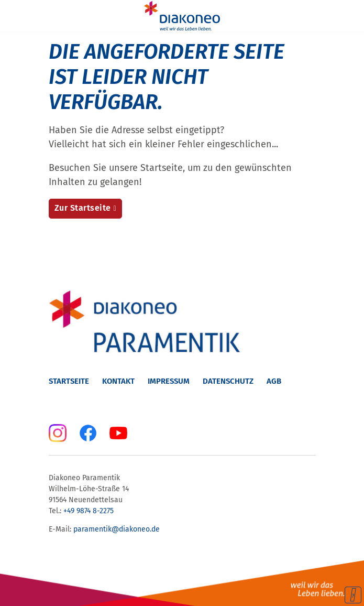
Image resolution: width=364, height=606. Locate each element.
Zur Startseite (83, 208)
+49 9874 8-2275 (90, 511)
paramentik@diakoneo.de (117, 529)
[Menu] (15, 16)
